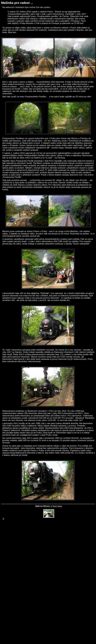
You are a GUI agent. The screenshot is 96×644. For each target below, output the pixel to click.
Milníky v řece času (53, 506)
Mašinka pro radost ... (17, 3)
